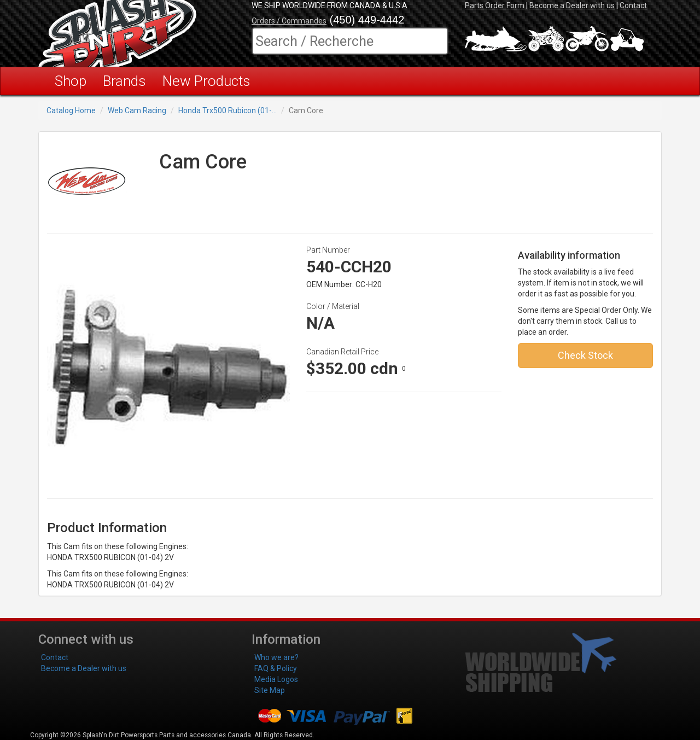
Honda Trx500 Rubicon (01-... (227, 110)
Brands (124, 81)
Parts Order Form (495, 5)
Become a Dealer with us (572, 5)
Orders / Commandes (289, 21)
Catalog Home (71, 110)
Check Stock (585, 355)
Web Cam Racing (137, 110)
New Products (206, 81)
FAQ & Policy (276, 668)
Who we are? (276, 657)
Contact (633, 5)
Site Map (270, 690)
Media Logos (276, 679)
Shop (71, 81)
